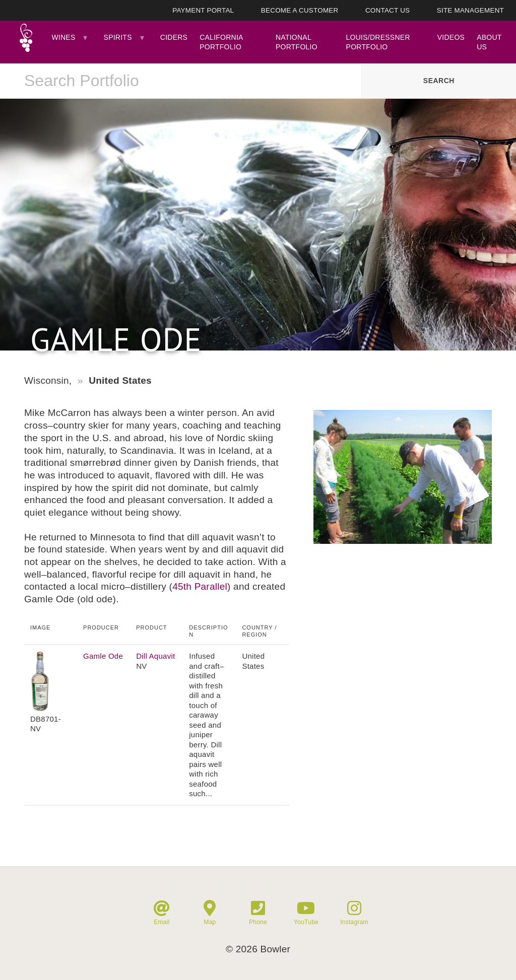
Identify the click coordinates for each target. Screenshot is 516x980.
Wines (63, 37)
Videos (451, 37)
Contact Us (388, 10)
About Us (489, 42)
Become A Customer (300, 10)
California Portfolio (221, 42)
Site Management (470, 10)
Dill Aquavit (155, 656)
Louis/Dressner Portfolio (378, 42)
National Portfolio (297, 42)
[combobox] (181, 81)
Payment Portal (203, 10)
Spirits (118, 37)
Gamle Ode (103, 656)
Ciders (174, 37)
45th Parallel (200, 586)
